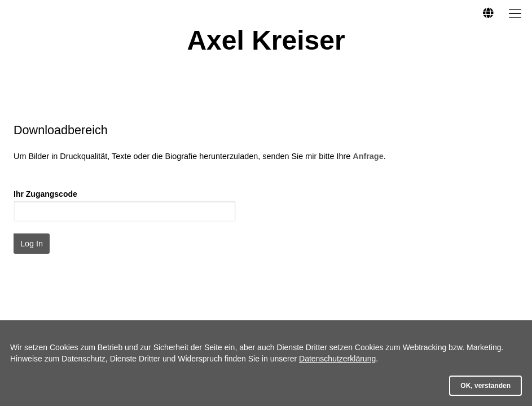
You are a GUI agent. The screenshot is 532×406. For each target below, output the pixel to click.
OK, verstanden (485, 386)
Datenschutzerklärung (337, 359)
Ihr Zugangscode (45, 194)
